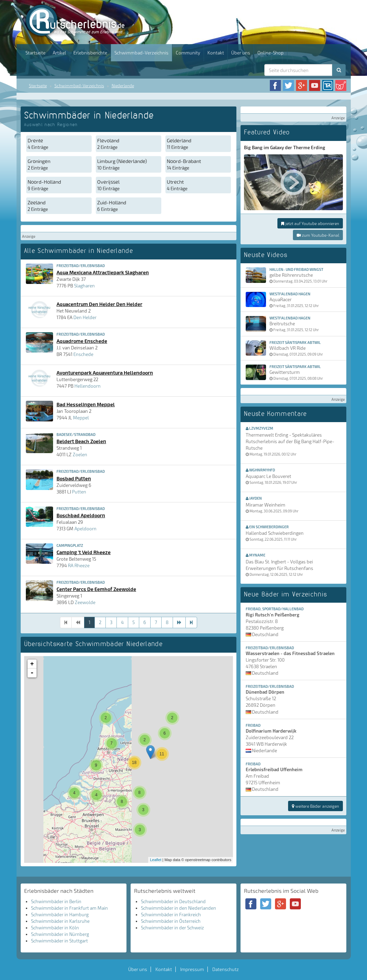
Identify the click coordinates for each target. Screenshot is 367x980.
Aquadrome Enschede (82, 341)
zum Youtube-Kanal (318, 235)
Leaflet (156, 860)
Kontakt (216, 53)
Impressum (192, 969)
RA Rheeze (79, 565)
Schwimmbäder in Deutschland (173, 901)
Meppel (81, 418)
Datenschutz (226, 969)
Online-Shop (271, 53)
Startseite (35, 53)
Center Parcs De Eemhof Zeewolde (96, 589)
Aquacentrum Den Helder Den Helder (99, 304)
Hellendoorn (88, 386)
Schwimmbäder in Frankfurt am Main (69, 908)
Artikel (59, 53)
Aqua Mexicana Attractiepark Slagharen (103, 272)
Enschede (83, 354)
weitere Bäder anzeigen (315, 806)
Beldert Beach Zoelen (81, 441)
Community (188, 53)
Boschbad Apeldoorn (81, 515)
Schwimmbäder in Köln (55, 928)
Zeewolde (85, 602)
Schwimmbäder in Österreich (171, 921)
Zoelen (80, 455)
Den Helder (85, 317)
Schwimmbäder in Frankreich (171, 915)
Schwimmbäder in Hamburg (60, 915)
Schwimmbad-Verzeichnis (141, 53)
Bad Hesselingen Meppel (86, 404)
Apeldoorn (85, 529)
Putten (79, 492)
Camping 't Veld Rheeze (84, 552)
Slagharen (84, 286)
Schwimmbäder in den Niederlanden (179, 908)
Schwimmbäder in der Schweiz (172, 928)
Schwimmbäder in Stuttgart (59, 941)
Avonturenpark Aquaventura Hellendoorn (105, 372)
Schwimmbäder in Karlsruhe (60, 921)
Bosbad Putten (74, 478)
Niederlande (123, 85)
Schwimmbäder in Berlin (56, 901)
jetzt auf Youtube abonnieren (310, 223)
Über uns (241, 53)
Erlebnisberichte (90, 53)
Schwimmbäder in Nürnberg (60, 934)
